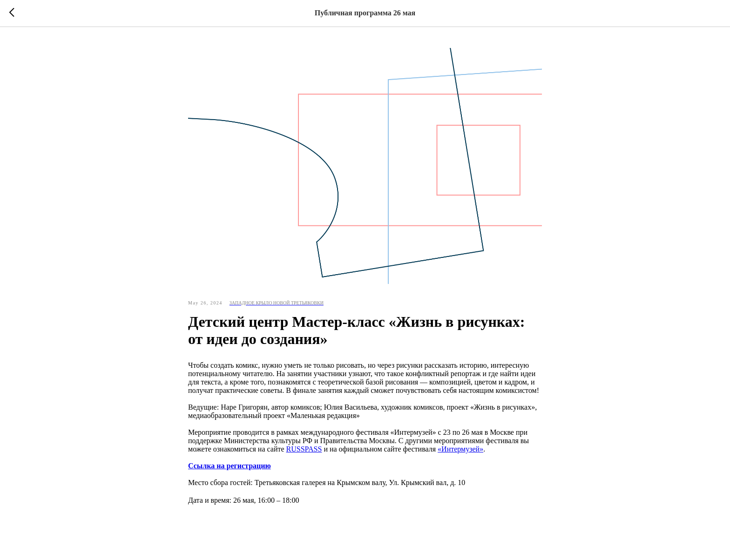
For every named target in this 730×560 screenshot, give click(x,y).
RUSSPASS (304, 449)
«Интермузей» (460, 449)
